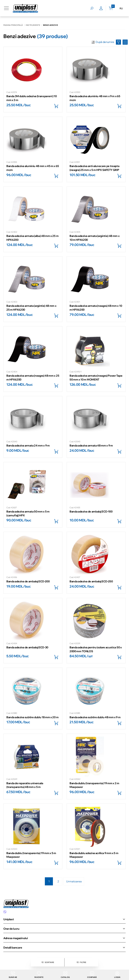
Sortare (48, 962)
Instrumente (33, 25)
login (117, 975)
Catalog (65, 975)
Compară (92, 975)
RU (121, 8)
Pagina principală (13, 25)
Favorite (39, 975)
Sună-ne (13, 975)
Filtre (81, 962)
